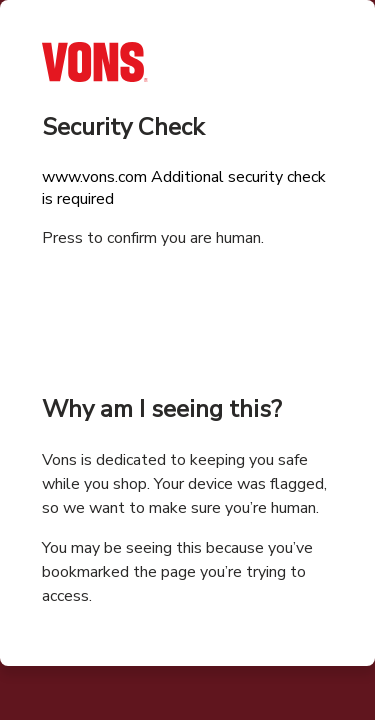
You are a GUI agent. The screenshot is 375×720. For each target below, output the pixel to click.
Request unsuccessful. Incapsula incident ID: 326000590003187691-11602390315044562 (187, 360)
